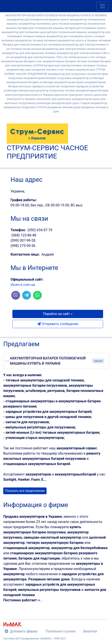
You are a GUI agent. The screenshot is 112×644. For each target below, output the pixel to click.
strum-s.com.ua (23, 285)
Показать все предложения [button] (25, 491)
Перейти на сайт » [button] (58, 314)
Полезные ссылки (61, 631)
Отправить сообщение (58, 324)
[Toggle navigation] (102, 6)
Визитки (90, 631)
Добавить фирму (21, 631)
